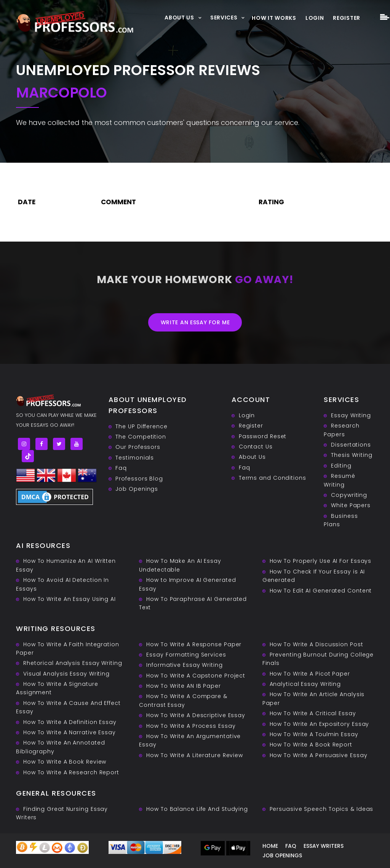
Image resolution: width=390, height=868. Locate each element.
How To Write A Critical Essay (313, 713)
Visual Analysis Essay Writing (66, 674)
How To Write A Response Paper (194, 644)
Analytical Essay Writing (305, 684)
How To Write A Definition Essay (70, 722)
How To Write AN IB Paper (184, 686)
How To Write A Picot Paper (310, 674)
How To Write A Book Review (65, 762)
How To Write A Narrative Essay (70, 732)
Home (270, 846)
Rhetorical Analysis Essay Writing (73, 663)
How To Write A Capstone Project (196, 676)
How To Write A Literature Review (195, 755)
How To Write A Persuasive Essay (319, 755)
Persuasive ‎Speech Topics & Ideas (322, 809)
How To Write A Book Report (311, 745)
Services (224, 17)
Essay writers (324, 846)
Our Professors (138, 447)
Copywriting (349, 495)
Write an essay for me (195, 322)
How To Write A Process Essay (191, 726)
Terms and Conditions (273, 478)
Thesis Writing (352, 455)
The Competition (141, 437)
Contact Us (256, 447)
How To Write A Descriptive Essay (196, 715)
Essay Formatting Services (186, 655)
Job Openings (137, 489)
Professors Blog (139, 479)
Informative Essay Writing (185, 665)
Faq (121, 468)
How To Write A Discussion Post (316, 644)
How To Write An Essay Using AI (70, 599)
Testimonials (135, 458)
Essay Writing (351, 415)
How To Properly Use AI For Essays (321, 561)
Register (347, 18)
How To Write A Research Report (71, 772)
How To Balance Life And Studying (197, 809)
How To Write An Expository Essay (320, 724)
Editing (341, 466)
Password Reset (263, 436)
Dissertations (351, 445)
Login (315, 18)
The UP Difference (141, 426)
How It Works (274, 18)
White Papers (351, 505)
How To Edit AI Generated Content (321, 591)
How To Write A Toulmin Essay (314, 734)
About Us (179, 17)
